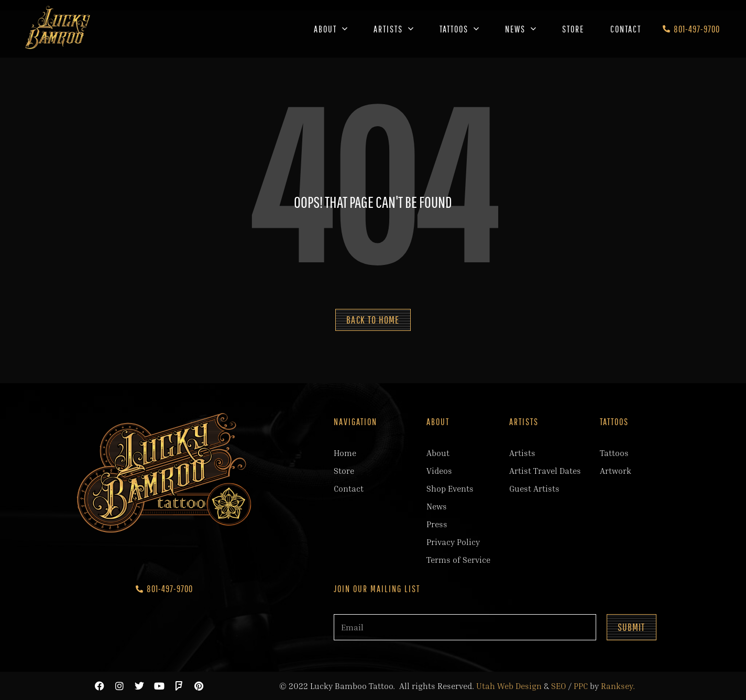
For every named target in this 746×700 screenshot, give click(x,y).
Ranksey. (618, 686)
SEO (559, 686)
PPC (581, 686)
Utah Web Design (509, 686)
